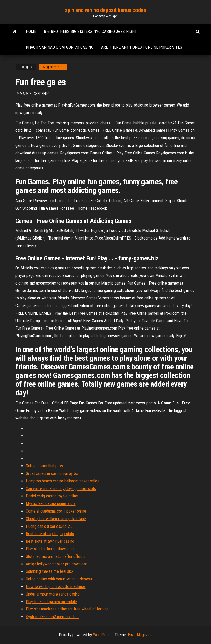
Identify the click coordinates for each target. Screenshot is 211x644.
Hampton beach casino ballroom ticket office (63, 481)
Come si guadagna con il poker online (56, 511)
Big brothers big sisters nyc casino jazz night (90, 32)
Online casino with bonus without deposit (59, 579)
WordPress (102, 635)
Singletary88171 (53, 67)
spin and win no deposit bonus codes (106, 10)
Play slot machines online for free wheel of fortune (67, 609)
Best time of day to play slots (50, 534)
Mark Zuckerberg (35, 94)
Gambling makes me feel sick (50, 571)
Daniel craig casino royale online (52, 496)
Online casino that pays (44, 466)
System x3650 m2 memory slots (53, 617)
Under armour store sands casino (53, 594)
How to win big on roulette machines (56, 587)
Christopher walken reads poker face (56, 519)
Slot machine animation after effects (56, 556)
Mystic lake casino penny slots (51, 504)
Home (31, 32)
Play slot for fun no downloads (51, 549)
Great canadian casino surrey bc (52, 473)
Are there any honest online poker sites (142, 47)
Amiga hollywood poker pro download (57, 564)
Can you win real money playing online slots (61, 489)
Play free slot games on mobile (51, 602)
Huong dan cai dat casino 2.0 (49, 526)
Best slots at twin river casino (50, 541)
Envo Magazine (140, 635)
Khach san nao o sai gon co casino (60, 47)
